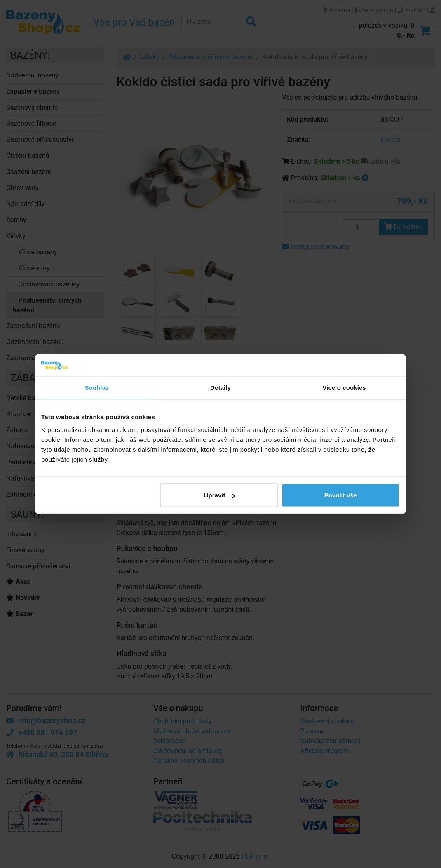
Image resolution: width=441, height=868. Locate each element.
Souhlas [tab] (97, 387)
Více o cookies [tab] (344, 387)
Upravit (220, 495)
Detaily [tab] (220, 387)
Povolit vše (341, 495)
